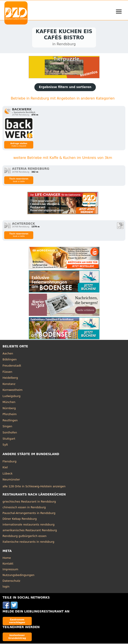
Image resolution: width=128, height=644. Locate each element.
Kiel (5, 468)
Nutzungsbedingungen (19, 575)
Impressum (10, 570)
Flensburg (10, 462)
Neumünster (11, 480)
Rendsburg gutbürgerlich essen (25, 536)
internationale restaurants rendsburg (29, 525)
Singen (7, 427)
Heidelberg (10, 378)
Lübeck (8, 474)
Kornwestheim (13, 390)
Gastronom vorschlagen (17, 621)
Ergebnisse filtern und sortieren (65, 88)
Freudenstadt (12, 366)
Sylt (5, 445)
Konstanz (9, 384)
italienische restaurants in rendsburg (29, 542)
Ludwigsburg (12, 396)
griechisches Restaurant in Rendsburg (29, 502)
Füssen (7, 372)
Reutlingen (10, 421)
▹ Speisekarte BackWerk (24, 113)
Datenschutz (11, 581)
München (9, 402)
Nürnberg (9, 409)
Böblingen (10, 360)
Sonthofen (10, 433)
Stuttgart (9, 439)
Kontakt (8, 564)
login (6, 587)
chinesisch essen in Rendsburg (24, 508)
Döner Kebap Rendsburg (20, 519)
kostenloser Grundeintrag (17, 637)
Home (7, 558)
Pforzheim (10, 415)
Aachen (8, 354)
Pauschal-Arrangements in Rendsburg (29, 513)
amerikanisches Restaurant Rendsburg (30, 531)
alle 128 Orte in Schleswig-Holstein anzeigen (34, 487)
